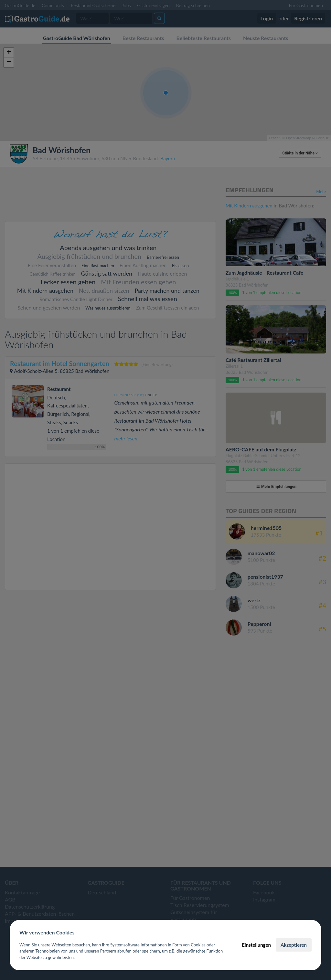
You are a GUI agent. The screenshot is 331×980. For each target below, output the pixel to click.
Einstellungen (256, 945)
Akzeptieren (294, 945)
